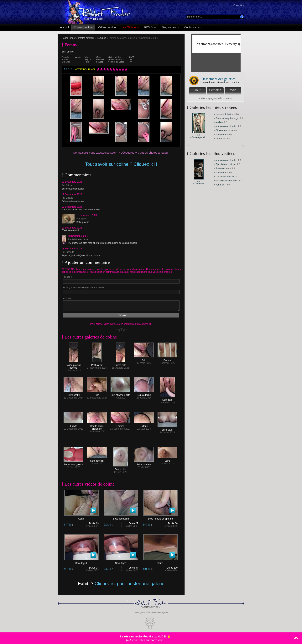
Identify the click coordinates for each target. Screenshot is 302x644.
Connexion (239, 5)
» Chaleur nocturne (223, 130)
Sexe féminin (97, 460)
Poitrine (144, 425)
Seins (167, 460)
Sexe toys (167, 399)
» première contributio (225, 126)
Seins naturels (144, 463)
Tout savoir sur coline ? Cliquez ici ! (121, 164)
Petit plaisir (97, 364)
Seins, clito (120, 468)
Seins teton (167, 429)
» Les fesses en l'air (224, 177)
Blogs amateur (171, 27)
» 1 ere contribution (224, 114)
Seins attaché (144, 394)
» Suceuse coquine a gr (226, 118)
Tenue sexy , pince (73, 463)
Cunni (81, 518)
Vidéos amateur (107, 27)
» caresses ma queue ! (225, 181)
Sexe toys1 (121, 562)
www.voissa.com (107, 153)
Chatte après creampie (97, 426)
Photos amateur (83, 27)
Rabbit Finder (69, 38)
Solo (144, 359)
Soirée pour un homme (73, 365)
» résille (218, 122)
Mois (233, 90)
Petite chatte (73, 394)
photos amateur (158, 153)
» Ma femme (220, 135)
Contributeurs (192, 27)
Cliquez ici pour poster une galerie (130, 583)
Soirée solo (120, 364)
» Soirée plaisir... (199, 137)
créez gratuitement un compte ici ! (135, 324)
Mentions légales (160, 612)
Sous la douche (121, 518)
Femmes (101, 38)
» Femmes (219, 185)
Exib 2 (73, 425)
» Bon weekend (222, 168)
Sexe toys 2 (81, 562)
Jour (198, 90)
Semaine (215, 90)
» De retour (220, 139)
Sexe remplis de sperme (160, 518)
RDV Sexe (151, 27)
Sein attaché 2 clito (120, 394)
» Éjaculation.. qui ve (224, 164)
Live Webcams (131, 27)
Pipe (97, 394)
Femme (167, 359)
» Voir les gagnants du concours (216, 98)
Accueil (64, 27)
